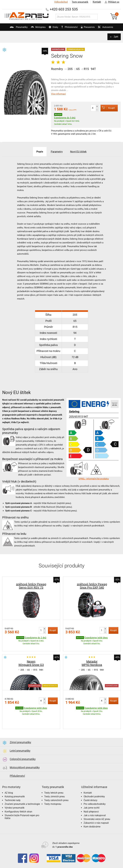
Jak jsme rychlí (92, 801)
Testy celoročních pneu (56, 793)
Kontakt (97, 2)
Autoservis (107, 28)
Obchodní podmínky (94, 790)
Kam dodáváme (92, 820)
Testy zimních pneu (54, 790)
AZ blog (9, 786)
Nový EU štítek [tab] (80, 151)
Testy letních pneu (54, 786)
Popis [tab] (38, 151)
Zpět (116, 37)
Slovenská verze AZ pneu (97, 812)
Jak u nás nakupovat (95, 808)
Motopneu (35, 28)
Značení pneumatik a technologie (22, 797)
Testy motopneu (53, 797)
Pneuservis (88, 28)
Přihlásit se (111, 2)
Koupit (107, 108)
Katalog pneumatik (15, 790)
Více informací (58, 94)
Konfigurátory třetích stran (18, 805)
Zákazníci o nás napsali (96, 816)
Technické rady (13, 793)
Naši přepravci (91, 805)
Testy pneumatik (80, 2)
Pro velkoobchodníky (95, 797)
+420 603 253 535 (64, 9)
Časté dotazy (90, 793)
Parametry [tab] (56, 151)
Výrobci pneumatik (15, 801)
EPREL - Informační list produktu (94, 479)
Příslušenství (70, 27)
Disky (52, 28)
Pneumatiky (15, 28)
